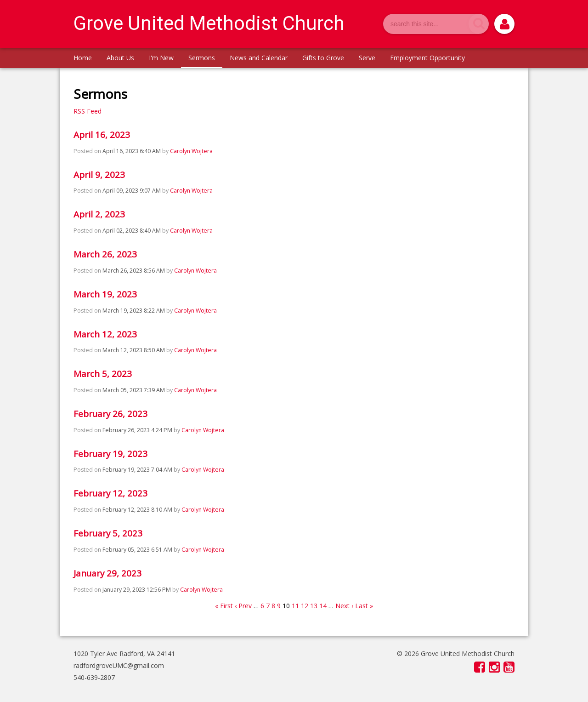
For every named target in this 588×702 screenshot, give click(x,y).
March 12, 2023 (105, 334)
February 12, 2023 (110, 493)
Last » (364, 606)
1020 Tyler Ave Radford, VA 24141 (124, 653)
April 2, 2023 (99, 214)
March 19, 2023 (105, 294)
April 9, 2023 (99, 175)
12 (305, 606)
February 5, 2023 (108, 533)
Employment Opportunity (427, 58)
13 (314, 606)
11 (295, 606)
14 (323, 606)
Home (83, 58)
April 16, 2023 (102, 135)
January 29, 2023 (107, 573)
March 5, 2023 (103, 374)
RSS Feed (88, 111)
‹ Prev (243, 606)
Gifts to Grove (323, 58)
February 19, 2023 (110, 454)
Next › (344, 606)
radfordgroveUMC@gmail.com (119, 665)
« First (224, 606)
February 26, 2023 (110, 414)
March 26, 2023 (105, 254)
